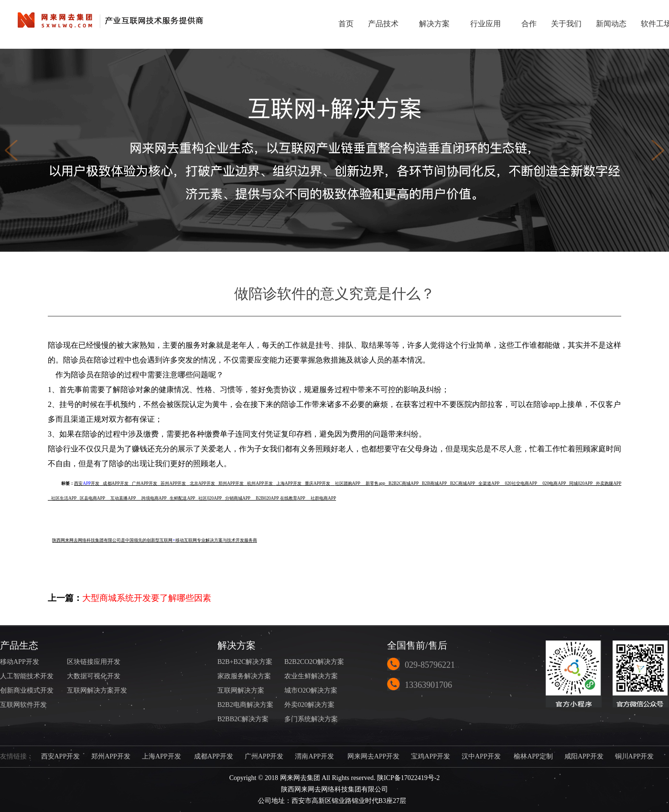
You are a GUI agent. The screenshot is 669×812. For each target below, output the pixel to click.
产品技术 (386, 23)
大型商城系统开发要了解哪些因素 (147, 598)
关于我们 (566, 24)
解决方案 (437, 23)
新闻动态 (611, 24)
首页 (346, 24)
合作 (529, 24)
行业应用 (489, 23)
